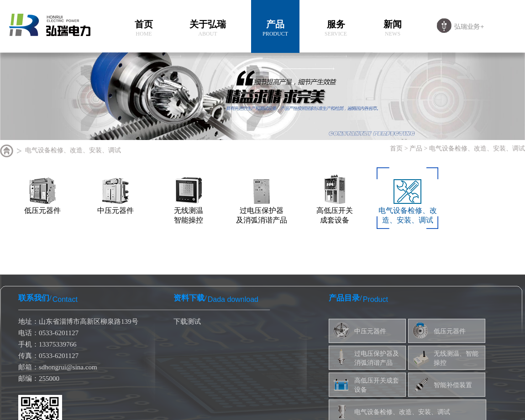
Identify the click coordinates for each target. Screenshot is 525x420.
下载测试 (187, 321)
